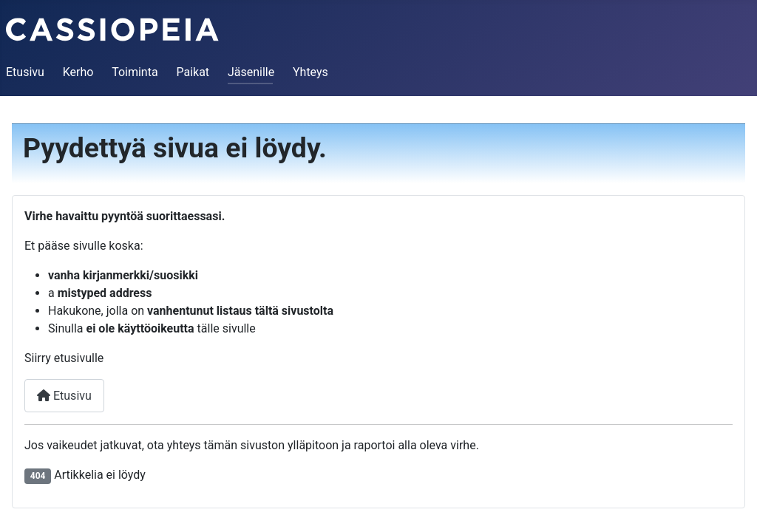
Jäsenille (251, 72)
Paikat (193, 72)
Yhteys (310, 72)
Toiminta (135, 72)
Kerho (78, 72)
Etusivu (25, 72)
